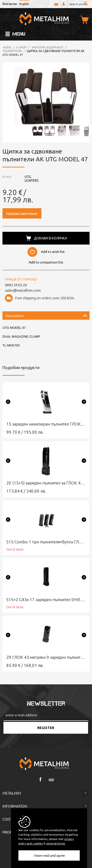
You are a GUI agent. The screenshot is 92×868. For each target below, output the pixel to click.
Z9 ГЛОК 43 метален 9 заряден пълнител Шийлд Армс (46, 657)
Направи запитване (22, 213)
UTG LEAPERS (32, 178)
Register (46, 728)
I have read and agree (49, 855)
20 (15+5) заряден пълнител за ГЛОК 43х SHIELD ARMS (46, 483)
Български (10, 4)
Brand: (7, 177)
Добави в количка (50, 238)
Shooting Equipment (47, 47)
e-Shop (21, 47)
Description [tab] (46, 315)
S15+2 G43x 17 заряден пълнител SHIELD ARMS (46, 599)
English (24, 4)
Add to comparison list (46, 262)
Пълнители (12, 51)
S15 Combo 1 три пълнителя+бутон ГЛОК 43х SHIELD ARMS (46, 542)
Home (7, 47)
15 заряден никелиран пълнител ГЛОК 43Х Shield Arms (46, 424)
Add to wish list (53, 251)
